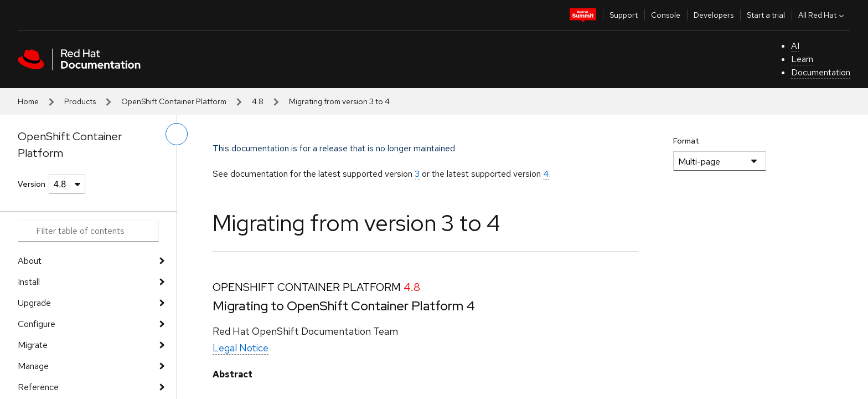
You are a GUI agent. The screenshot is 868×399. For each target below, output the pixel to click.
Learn (802, 59)
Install (29, 282)
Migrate (33, 345)
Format (686, 141)
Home (28, 101)
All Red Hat (822, 15)
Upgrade (34, 303)
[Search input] (88, 231)
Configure (37, 324)
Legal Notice (241, 348)
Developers (714, 15)
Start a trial (766, 15)
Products (80, 101)
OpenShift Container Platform (174, 101)
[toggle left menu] (177, 134)
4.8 (258, 101)
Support (624, 15)
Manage (33, 366)
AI (795, 46)
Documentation (821, 72)
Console (666, 15)
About (30, 261)
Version (32, 184)
